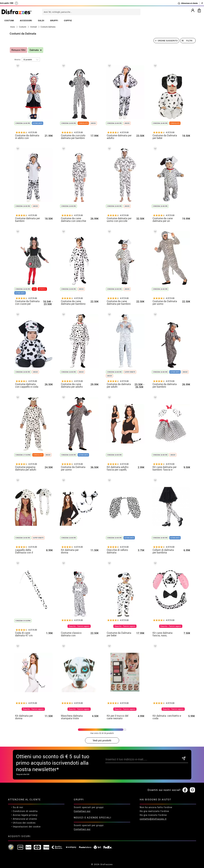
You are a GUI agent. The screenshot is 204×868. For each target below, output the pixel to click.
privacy (33, 815)
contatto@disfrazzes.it (153, 819)
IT (202, 3)
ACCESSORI (26, 20)
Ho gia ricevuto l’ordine (153, 815)
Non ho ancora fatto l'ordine (156, 807)
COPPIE (68, 20)
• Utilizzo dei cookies (23, 823)
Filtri (189, 41)
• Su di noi (17, 807)
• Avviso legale (20, 815)
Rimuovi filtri (18, 50)
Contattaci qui (82, 811)
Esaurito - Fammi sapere (79, 626)
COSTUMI (9, 20)
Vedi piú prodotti (102, 740)
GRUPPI (54, 20)
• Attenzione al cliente (24, 819)
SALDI (41, 20)
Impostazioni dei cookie (27, 827)
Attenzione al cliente (188, 3)
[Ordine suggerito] (166, 41)
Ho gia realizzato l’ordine (154, 811)
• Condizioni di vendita (24, 811)
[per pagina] (31, 59)
